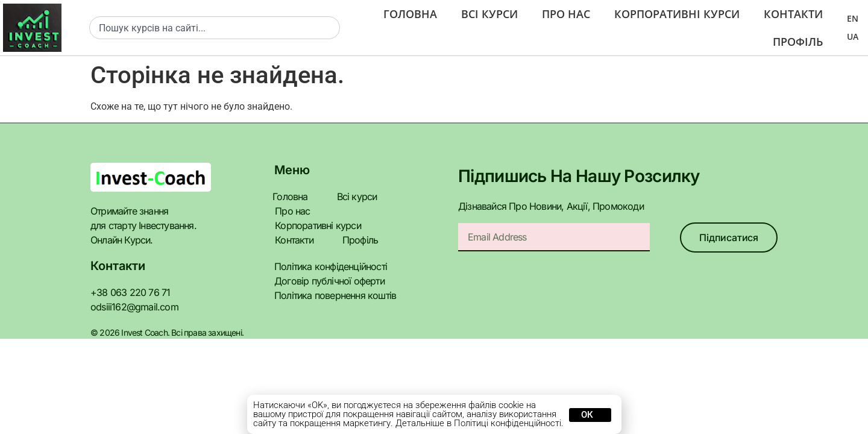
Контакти (794, 14)
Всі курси (490, 14)
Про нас (567, 14)
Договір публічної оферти (325, 266)
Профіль (797, 42)
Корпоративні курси (678, 14)
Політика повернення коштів (332, 281)
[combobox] (215, 28)
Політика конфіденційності (328, 252)
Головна (410, 14)
